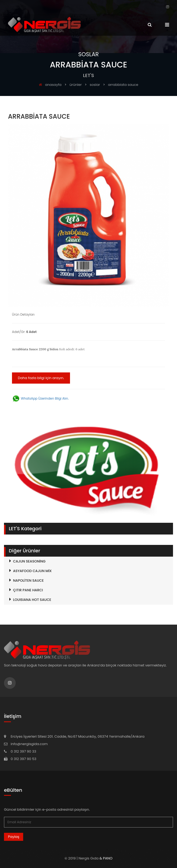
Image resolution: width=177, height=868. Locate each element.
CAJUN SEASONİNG (29, 561)
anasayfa (50, 85)
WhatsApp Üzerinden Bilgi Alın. (40, 398)
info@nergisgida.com (29, 744)
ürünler (76, 85)
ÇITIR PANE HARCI (28, 590)
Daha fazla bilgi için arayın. (41, 378)
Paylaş (14, 837)
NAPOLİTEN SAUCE (28, 580)
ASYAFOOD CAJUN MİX (32, 571)
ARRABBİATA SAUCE (123, 85)
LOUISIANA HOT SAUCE (32, 600)
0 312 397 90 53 (23, 759)
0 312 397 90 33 (23, 751)
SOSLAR (95, 85)
